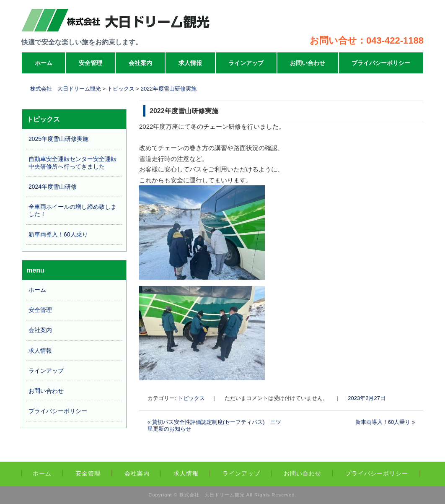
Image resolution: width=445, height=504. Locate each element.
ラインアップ (246, 63)
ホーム (44, 63)
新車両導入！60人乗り (385, 422)
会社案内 (140, 63)
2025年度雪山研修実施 (58, 139)
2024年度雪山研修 (53, 187)
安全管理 (91, 63)
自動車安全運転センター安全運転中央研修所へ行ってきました (72, 162)
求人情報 (190, 63)
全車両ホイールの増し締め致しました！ (72, 210)
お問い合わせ (308, 63)
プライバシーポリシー (381, 63)
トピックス (191, 398)
